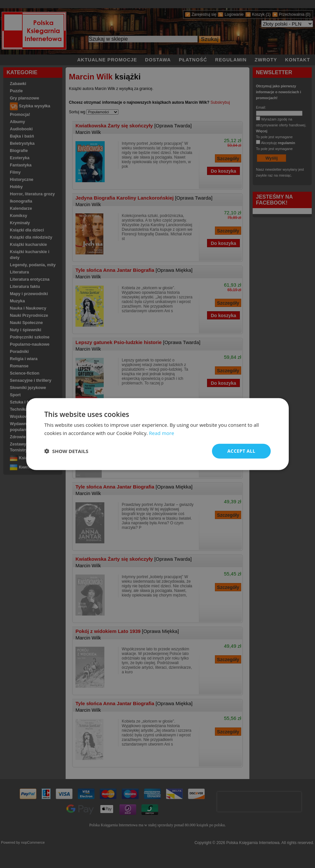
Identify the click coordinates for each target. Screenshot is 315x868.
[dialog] (157, 434)
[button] (66, 451)
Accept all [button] (241, 451)
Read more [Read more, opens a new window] (162, 433)
